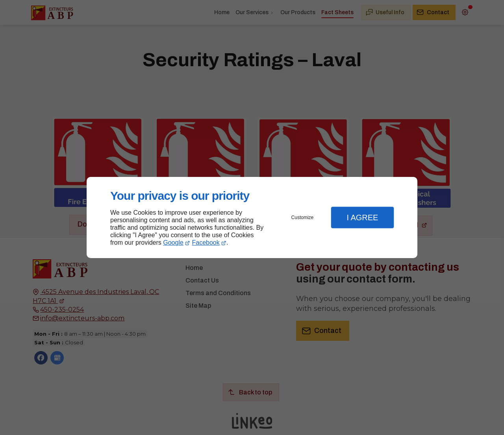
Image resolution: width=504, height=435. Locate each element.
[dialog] (252, 218)
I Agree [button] (362, 217)
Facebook (206, 243)
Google (173, 243)
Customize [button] (303, 217)
